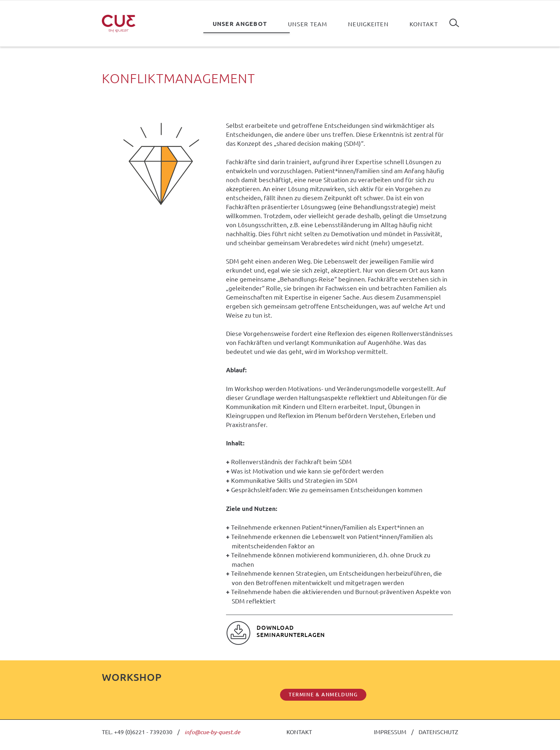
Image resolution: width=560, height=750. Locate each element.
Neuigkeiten (368, 24)
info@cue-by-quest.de (212, 732)
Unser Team (308, 24)
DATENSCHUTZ (438, 732)
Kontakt (424, 24)
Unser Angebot (240, 24)
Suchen (454, 20)
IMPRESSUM (390, 732)
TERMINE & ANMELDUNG (323, 694)
